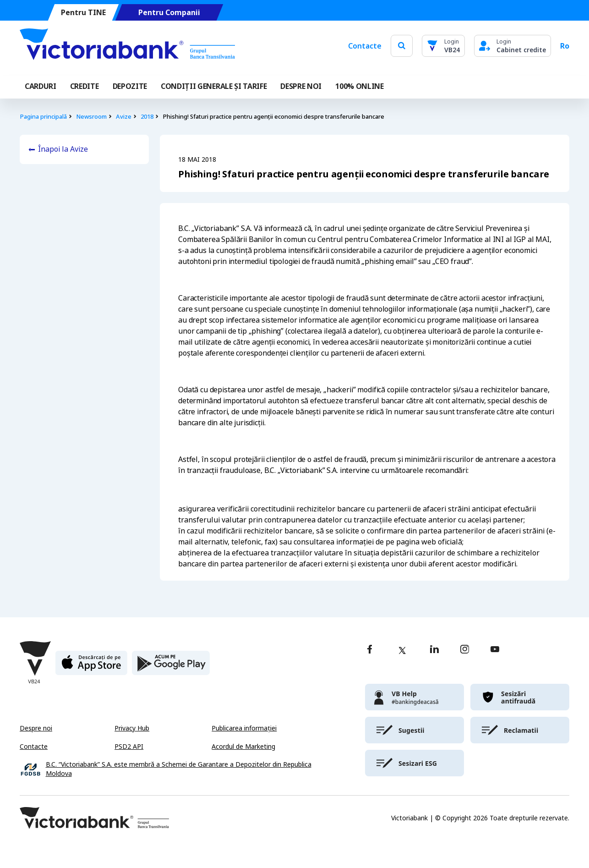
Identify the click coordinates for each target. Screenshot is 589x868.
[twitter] (402, 650)
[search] (402, 46)
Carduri (41, 86)
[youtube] (495, 650)
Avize (124, 117)
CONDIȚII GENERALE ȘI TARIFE (214, 86)
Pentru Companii (169, 13)
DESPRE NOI (301, 86)
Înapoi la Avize (63, 149)
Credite (85, 86)
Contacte (365, 46)
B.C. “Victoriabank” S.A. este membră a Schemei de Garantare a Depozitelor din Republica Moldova (179, 769)
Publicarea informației (244, 728)
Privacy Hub (132, 728)
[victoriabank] (414, 697)
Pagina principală (43, 117)
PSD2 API (129, 747)
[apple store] (91, 667)
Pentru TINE (83, 13)
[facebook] (370, 650)
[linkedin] (434, 650)
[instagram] (464, 650)
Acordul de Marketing (243, 747)
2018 (147, 117)
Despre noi (36, 728)
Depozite (130, 86)
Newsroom (91, 117)
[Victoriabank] (127, 46)
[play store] (171, 667)
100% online (359, 86)
